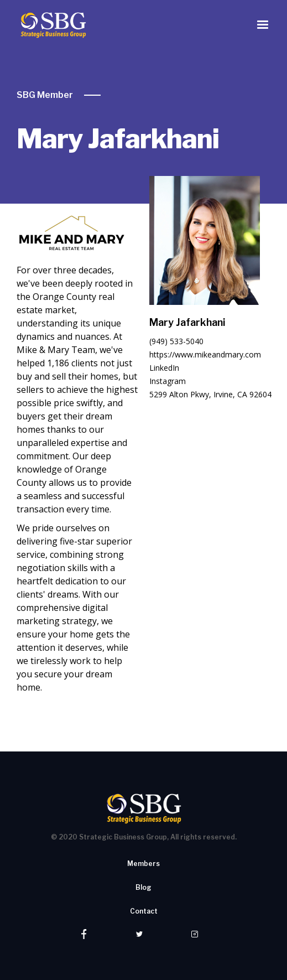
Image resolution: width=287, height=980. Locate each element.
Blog (143, 887)
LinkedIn (164, 368)
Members (143, 864)
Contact (144, 911)
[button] (263, 25)
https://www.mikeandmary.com (205, 354)
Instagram (168, 381)
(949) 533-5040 (176, 341)
